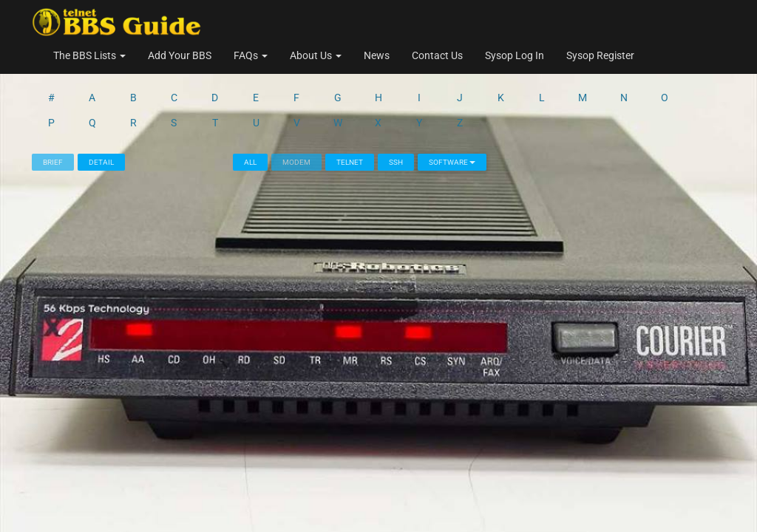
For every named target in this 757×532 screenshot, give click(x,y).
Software (452, 105)
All (250, 105)
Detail (101, 105)
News (377, 55)
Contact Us (437, 55)
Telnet (350, 105)
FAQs (251, 55)
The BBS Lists (89, 55)
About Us (316, 55)
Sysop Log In (515, 55)
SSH (396, 105)
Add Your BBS (180, 55)
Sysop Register (600, 55)
